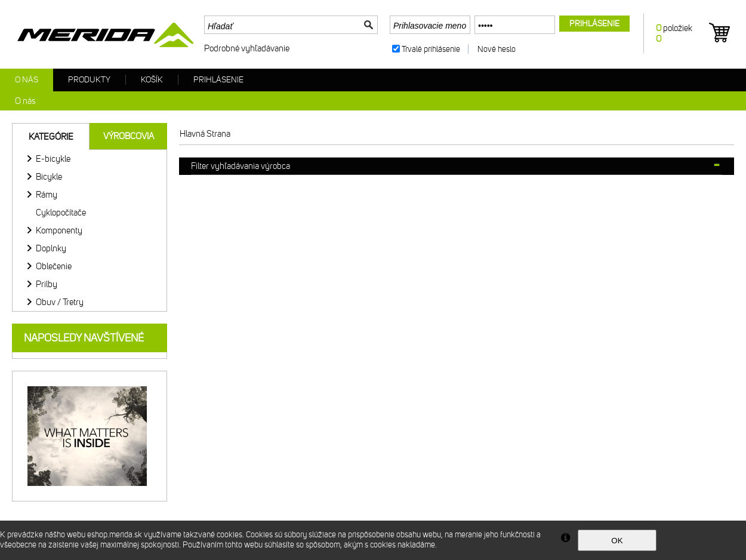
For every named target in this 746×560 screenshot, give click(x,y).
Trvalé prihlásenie (431, 49)
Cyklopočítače (61, 213)
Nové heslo (497, 49)
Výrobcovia (129, 136)
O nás (27, 80)
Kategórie (51, 137)
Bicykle (49, 177)
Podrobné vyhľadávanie (247, 48)
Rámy (47, 195)
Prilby (47, 284)
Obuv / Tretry (60, 302)
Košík (152, 80)
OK (617, 541)
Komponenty (59, 230)
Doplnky (51, 248)
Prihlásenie (218, 80)
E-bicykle (53, 159)
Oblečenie (54, 266)
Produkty (89, 80)
